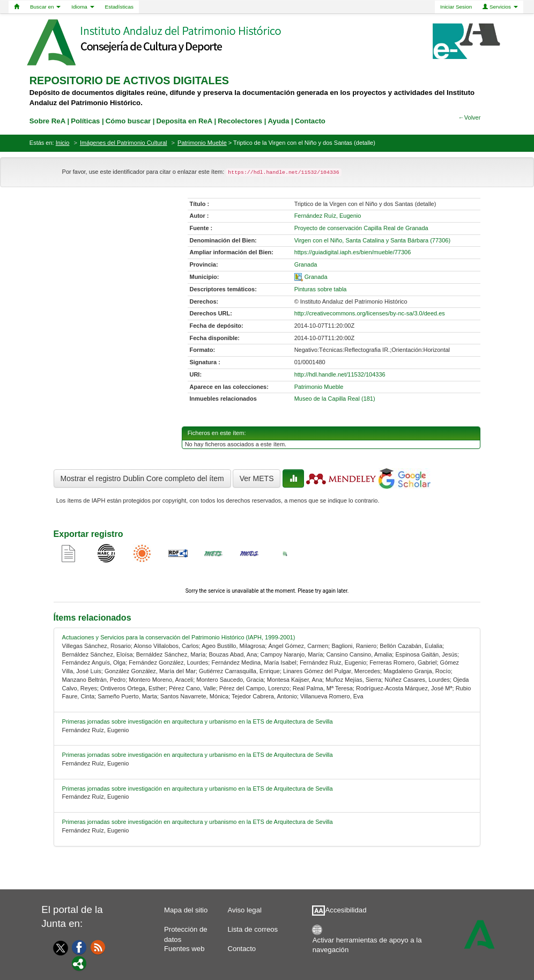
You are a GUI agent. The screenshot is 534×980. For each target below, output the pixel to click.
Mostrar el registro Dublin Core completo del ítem (142, 478)
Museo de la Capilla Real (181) (335, 399)
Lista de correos (253, 929)
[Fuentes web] (98, 947)
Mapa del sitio (186, 910)
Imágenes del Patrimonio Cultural (124, 143)
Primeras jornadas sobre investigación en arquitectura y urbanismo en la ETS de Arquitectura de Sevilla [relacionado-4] (198, 822)
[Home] (17, 7)
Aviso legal (244, 910)
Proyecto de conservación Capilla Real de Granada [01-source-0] (361, 228)
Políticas (85, 121)
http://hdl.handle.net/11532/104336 (340, 374)
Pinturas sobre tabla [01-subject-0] (321, 289)
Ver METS (257, 478)
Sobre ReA (47, 121)
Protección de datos (186, 932)
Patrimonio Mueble (202, 143)
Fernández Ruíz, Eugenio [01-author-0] (328, 216)
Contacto (242, 949)
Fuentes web (184, 949)
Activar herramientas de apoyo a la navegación (367, 943)
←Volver (470, 117)
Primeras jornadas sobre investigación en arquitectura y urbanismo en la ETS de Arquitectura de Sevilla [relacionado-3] (198, 789)
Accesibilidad (346, 910)
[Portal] (79, 963)
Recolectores (240, 121)
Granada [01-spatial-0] (316, 277)
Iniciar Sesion (456, 7)
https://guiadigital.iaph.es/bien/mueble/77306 (353, 252)
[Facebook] (79, 947)
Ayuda (279, 121)
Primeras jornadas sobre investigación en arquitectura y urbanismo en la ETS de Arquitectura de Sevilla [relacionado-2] (198, 755)
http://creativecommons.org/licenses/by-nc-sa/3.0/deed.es (370, 313)
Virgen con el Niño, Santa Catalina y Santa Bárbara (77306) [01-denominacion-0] (372, 240)
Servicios (500, 7)
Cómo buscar (128, 121)
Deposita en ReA (184, 121)
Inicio (63, 143)
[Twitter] (58, 948)
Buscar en (45, 7)
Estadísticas (119, 7)
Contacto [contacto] (310, 121)
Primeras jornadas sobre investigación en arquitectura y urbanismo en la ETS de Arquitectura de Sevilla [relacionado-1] (198, 721)
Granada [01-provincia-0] (306, 264)
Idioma (83, 7)
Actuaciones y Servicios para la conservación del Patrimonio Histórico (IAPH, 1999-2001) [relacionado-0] (179, 637)
